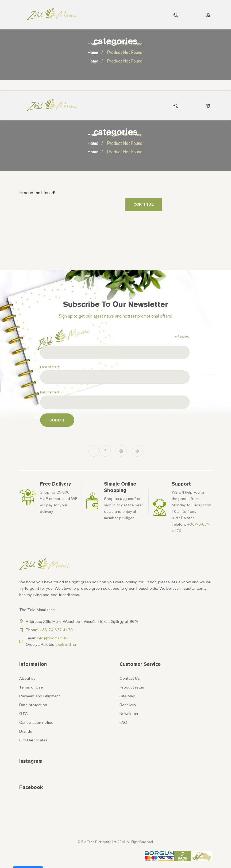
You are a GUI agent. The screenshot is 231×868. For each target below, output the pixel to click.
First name (50, 367)
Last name (50, 392)
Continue (144, 204)
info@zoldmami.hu (53, 638)
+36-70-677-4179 (56, 630)
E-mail (46, 342)
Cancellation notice (36, 722)
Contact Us (130, 678)
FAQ (123, 722)
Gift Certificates (33, 740)
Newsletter (129, 714)
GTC (24, 714)
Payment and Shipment (40, 696)
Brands (26, 731)
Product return (132, 687)
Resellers (128, 705)
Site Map (127, 696)
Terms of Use (31, 687)
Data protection (33, 705)
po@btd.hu (66, 644)
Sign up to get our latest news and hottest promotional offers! (115, 316)
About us (27, 678)
